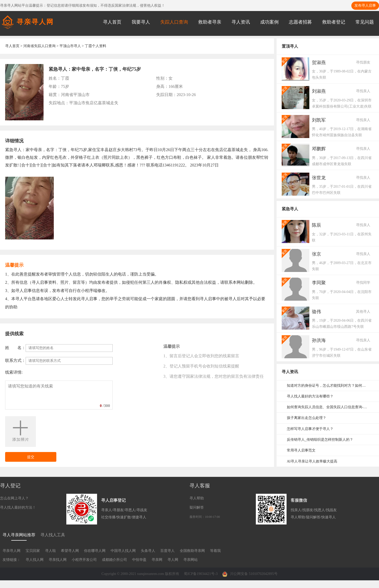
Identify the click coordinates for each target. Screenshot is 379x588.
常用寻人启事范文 (301, 450)
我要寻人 (141, 22)
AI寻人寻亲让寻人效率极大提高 (312, 461)
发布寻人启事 (365, 6)
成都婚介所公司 (114, 560)
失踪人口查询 (174, 22)
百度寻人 (167, 551)
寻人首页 (112, 22)
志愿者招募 (300, 22)
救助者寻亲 (210, 22)
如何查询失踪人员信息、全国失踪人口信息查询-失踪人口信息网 (330, 407)
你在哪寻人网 (95, 551)
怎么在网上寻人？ (14, 498)
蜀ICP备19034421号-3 (201, 574)
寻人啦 (50, 551)
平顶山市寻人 (70, 46)
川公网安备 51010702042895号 (250, 574)
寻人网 (173, 560)
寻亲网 (157, 560)
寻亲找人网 (58, 560)
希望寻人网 (70, 551)
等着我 (215, 551)
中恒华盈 (139, 560)
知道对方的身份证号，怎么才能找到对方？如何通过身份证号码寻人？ (330, 386)
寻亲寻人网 (12, 551)
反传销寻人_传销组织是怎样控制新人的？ (320, 440)
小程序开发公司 (84, 560)
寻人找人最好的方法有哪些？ (310, 396)
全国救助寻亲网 (192, 551)
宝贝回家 (33, 551)
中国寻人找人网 (123, 551)
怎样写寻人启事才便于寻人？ (310, 429)
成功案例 (269, 22)
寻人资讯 (241, 22)
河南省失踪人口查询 (39, 46)
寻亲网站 (191, 560)
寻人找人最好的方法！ (18, 507)
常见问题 (365, 22)
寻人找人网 (35, 560)
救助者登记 (334, 22)
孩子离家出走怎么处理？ (307, 418)
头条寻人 (148, 551)
